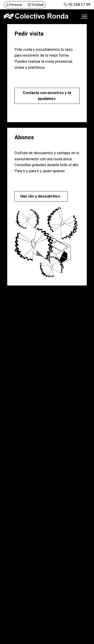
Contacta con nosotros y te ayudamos (47, 96)
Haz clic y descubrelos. (41, 196)
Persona (14, 5)
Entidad (35, 5)
